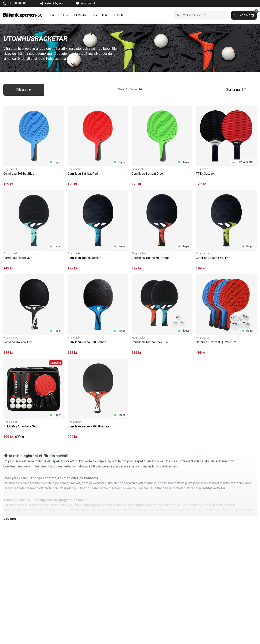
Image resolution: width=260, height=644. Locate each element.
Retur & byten (54, 3)
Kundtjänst (88, 3)
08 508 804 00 (17, 3)
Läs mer (10, 519)
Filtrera (24, 90)
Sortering (236, 90)
